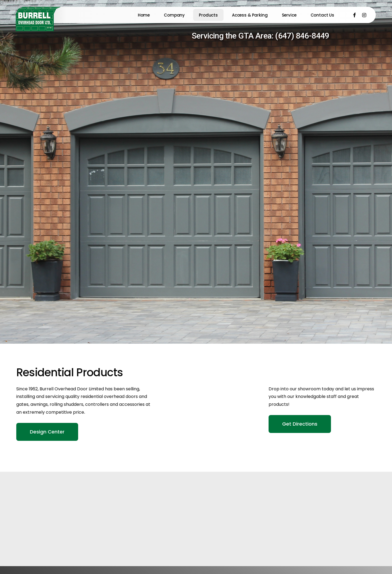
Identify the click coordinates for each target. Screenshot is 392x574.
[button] (47, 432)
